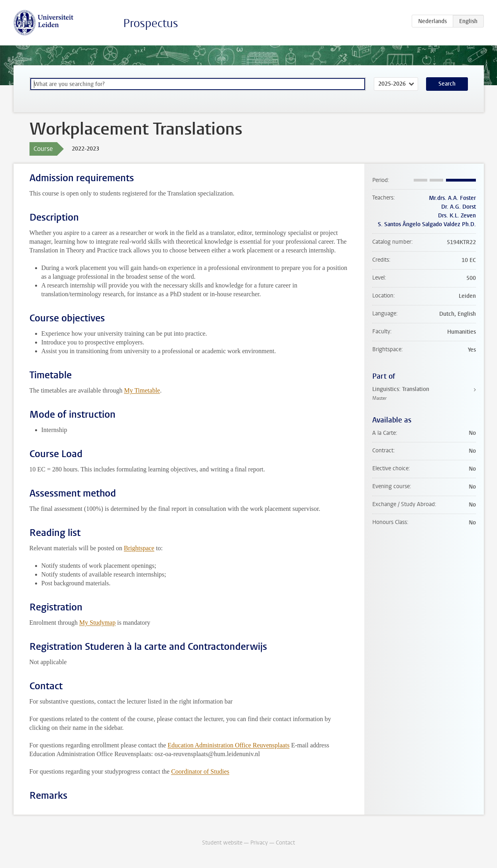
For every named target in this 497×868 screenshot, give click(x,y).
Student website (222, 843)
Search (447, 84)
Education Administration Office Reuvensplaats (229, 745)
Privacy (259, 843)
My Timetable (142, 390)
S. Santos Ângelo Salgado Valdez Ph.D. (427, 224)
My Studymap (97, 623)
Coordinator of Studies (200, 771)
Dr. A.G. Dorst (459, 207)
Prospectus (151, 23)
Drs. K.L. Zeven (457, 216)
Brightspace (139, 548)
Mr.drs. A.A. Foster (452, 198)
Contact (285, 843)
